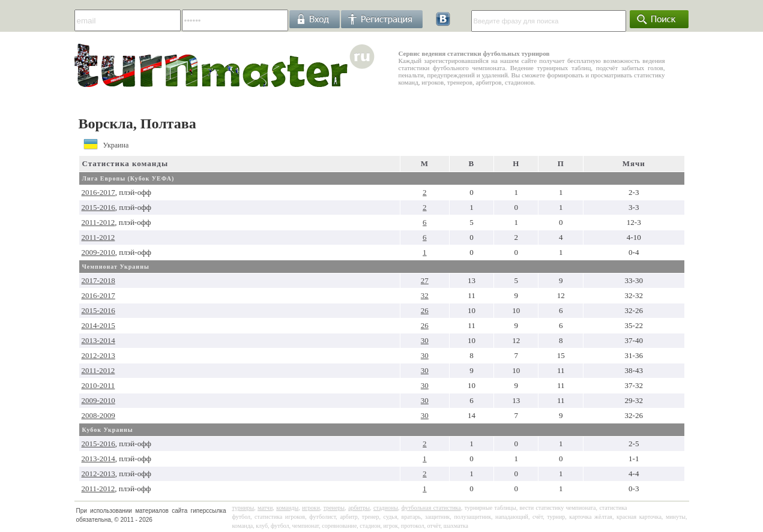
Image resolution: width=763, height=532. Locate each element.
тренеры (334, 508)
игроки (311, 508)
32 (425, 295)
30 (425, 340)
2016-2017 (98, 192)
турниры (243, 508)
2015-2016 (98, 207)
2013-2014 (98, 340)
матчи (265, 508)
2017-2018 (98, 280)
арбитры (359, 508)
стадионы (386, 508)
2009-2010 (98, 252)
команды (287, 508)
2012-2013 (98, 355)
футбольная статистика (431, 508)
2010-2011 (98, 385)
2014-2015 (98, 325)
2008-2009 (98, 415)
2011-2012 (98, 222)
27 (425, 280)
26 (425, 310)
